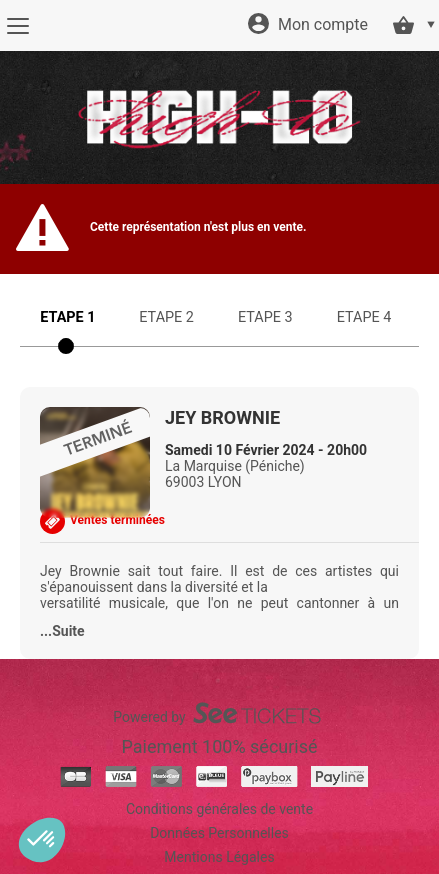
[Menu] (17, 26)
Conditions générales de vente (219, 809)
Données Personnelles (219, 833)
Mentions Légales (219, 857)
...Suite (62, 631)
